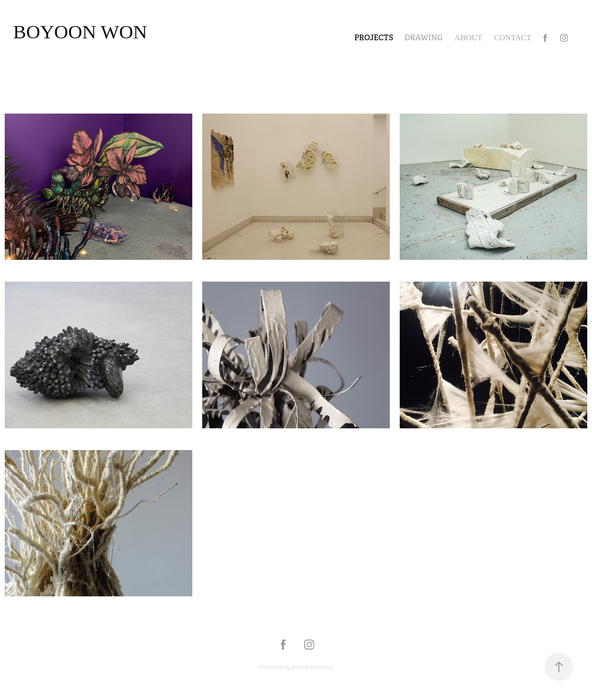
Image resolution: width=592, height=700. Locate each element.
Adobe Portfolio (312, 667)
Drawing (424, 38)
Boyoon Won (80, 32)
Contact (513, 38)
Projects (374, 38)
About (469, 38)
